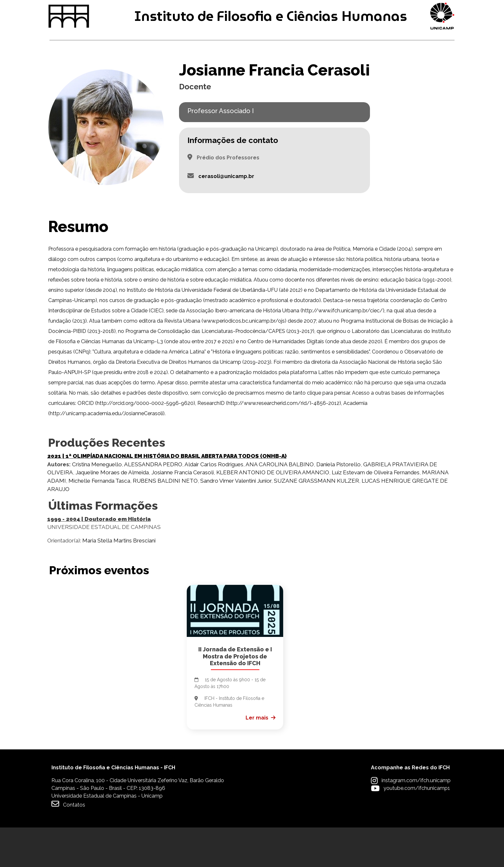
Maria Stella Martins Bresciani (119, 580)
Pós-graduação (159, 70)
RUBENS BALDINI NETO (165, 520)
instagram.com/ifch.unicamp (416, 820)
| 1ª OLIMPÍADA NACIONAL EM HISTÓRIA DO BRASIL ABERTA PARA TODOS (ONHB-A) (167, 496)
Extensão (323, 70)
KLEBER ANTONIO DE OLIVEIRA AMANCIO (273, 512)
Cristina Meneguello (97, 504)
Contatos (68, 843)
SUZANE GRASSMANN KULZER (316, 520)
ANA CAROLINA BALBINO (280, 504)
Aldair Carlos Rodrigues (214, 504)
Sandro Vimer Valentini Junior (236, 520)
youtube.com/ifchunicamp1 (417, 828)
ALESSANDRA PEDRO (153, 504)
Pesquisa (246, 70)
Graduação (69, 70)
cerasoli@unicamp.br (226, 216)
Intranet (198, 10)
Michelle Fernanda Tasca (99, 520)
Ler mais (257, 757)
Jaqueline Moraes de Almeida (112, 512)
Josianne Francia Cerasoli (183, 512)
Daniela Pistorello (338, 504)
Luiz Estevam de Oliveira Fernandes (376, 512)
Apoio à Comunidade (419, 70)
